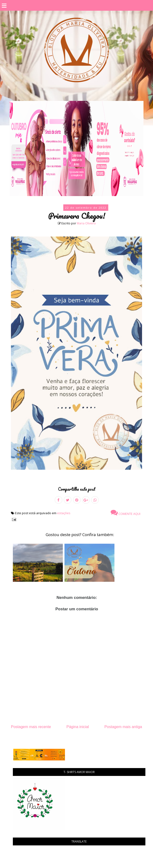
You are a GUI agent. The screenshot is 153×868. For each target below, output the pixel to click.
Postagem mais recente (31, 727)
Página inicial (78, 727)
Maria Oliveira (86, 223)
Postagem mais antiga (123, 727)
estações (64, 513)
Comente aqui (126, 513)
